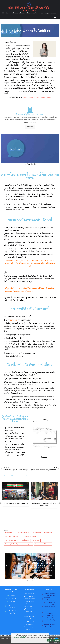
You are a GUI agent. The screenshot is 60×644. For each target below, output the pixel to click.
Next (59, 503)
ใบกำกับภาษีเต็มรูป (46, 97)
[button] (28, 580)
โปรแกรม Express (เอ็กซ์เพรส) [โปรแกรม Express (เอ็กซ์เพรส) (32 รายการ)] (43, 544)
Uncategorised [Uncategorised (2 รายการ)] (10, 533)
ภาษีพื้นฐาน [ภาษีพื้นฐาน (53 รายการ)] (26, 540)
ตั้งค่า (55, 639)
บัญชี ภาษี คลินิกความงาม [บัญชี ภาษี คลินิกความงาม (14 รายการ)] (12, 540)
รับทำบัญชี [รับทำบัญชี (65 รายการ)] (36, 540)
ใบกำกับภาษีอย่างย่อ (34, 97)
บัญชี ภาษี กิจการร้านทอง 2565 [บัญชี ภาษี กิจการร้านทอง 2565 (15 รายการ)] (31, 536)
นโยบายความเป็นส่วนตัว (20, 639)
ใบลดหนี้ (25, 97)
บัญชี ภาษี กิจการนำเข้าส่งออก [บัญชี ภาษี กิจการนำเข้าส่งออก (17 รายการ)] (13, 536)
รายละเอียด (30, 127)
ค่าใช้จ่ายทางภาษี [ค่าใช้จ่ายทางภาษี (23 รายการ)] (49, 533)
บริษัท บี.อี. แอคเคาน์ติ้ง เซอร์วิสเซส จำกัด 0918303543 (29, 9)
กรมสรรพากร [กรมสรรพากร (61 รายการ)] (37, 533)
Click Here (48, 574)
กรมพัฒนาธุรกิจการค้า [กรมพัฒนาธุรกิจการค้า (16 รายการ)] (24, 533)
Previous (1, 503)
